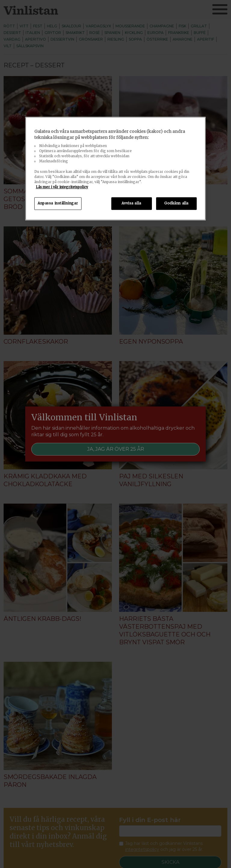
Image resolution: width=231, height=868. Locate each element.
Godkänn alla (176, 203)
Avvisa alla (131, 203)
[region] (115, 169)
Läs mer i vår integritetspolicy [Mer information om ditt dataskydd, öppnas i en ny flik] (62, 187)
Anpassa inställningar (58, 203)
